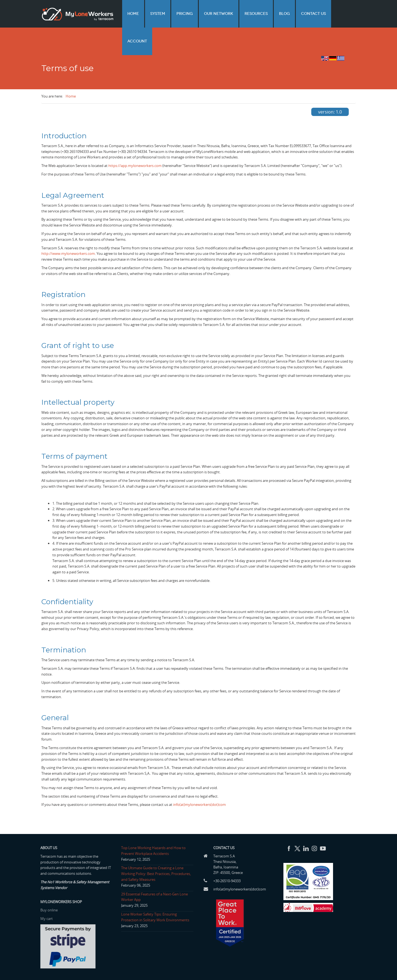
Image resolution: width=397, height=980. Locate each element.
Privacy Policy (343, 970)
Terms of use (316, 970)
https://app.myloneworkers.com (135, 144)
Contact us (313, 14)
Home (157, 14)
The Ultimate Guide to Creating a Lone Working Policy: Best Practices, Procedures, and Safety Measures (154, 852)
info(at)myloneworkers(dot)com (199, 782)
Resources (264, 14)
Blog (288, 14)
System (178, 14)
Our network (230, 14)
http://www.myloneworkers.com (68, 231)
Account (342, 14)
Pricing (200, 14)
